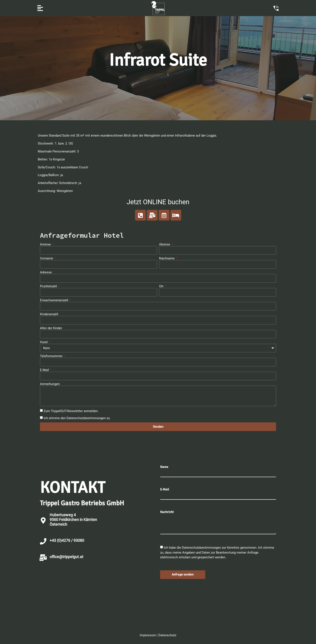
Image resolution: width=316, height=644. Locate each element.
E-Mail (45, 370)
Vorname (47, 258)
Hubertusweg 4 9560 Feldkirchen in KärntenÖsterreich (73, 519)
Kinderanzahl (49, 314)
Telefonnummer (52, 356)
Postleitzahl (49, 286)
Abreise (165, 244)
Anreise (46, 244)
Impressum (148, 635)
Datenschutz (167, 635)
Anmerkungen (50, 384)
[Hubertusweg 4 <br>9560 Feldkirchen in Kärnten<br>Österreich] (43, 521)
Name (164, 467)
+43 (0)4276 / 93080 (67, 540)
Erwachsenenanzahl (55, 300)
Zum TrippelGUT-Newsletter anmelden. (71, 411)
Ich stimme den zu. (77, 418)
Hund (44, 342)
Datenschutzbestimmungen (86, 418)
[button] (40, 8)
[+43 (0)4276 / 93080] (43, 541)
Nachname (167, 258)
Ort (162, 286)
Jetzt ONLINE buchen (158, 202)
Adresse (46, 272)
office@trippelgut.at (66, 557)
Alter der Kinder (51, 328)
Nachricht (167, 512)
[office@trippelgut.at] (43, 558)
